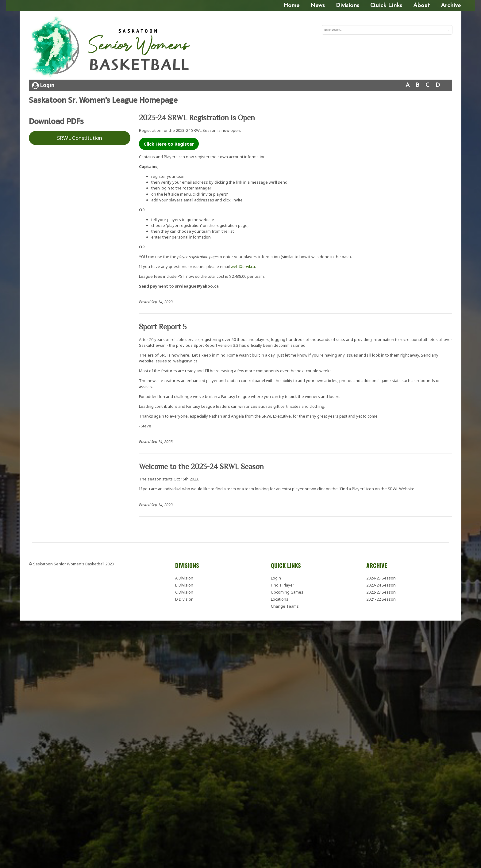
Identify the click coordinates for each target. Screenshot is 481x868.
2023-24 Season (381, 584)
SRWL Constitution (80, 137)
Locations (280, 598)
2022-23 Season (381, 591)
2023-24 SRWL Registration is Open (197, 117)
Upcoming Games (287, 591)
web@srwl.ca (243, 266)
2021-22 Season (381, 598)
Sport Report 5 (163, 326)
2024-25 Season (381, 577)
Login (43, 84)
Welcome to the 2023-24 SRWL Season (201, 465)
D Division (184, 598)
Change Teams (285, 605)
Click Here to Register (169, 143)
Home (291, 6)
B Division (184, 584)
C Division (184, 591)
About (421, 6)
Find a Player (283, 584)
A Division (184, 577)
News (318, 6)
